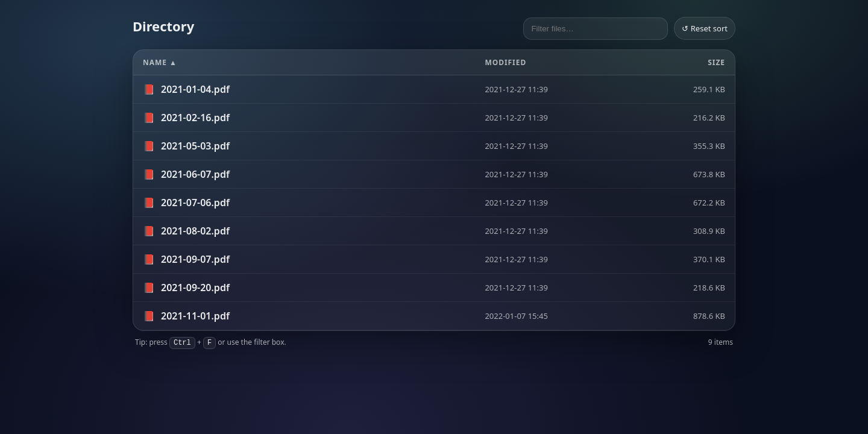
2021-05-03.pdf (195, 146)
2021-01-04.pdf (195, 89)
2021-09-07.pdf (195, 259)
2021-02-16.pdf (195, 118)
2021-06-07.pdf (195, 174)
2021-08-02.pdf (195, 231)
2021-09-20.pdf (195, 288)
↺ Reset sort (705, 28)
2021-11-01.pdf (195, 316)
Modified (505, 62)
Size (716, 62)
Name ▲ (160, 62)
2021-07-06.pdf (195, 203)
